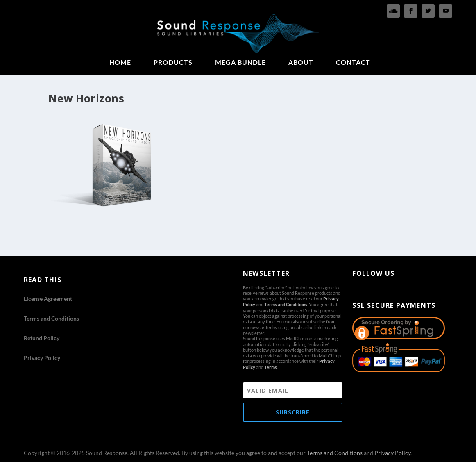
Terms (271, 367)
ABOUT (301, 63)
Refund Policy (42, 338)
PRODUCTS (173, 63)
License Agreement (48, 299)
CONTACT (353, 63)
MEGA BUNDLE (240, 63)
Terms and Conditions (51, 318)
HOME (120, 63)
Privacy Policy (42, 358)
